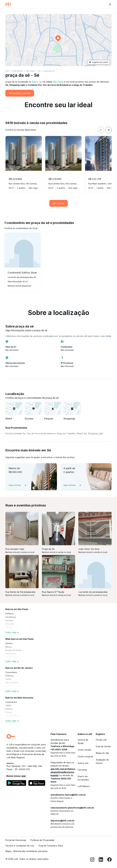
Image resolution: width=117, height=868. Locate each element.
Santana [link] (9, 643)
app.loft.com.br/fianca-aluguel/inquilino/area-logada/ (63, 772)
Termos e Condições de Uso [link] (20, 846)
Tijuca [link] (8, 686)
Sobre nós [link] (83, 763)
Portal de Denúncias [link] (16, 840)
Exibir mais (12, 632)
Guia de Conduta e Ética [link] (51, 846)
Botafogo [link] (10, 676)
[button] (58, 40)
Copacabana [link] (11, 672)
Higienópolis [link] (11, 654)
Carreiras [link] (82, 770)
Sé (39, 71)
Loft (7, 71)
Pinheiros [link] (9, 614)
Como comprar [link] (85, 757)
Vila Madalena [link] (12, 657)
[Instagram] (92, 860)
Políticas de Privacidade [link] (42, 840)
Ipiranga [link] (9, 709)
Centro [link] (8, 679)
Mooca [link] (8, 647)
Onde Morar (17, 71)
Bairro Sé (37, 82)
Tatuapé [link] (9, 627)
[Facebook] (109, 860)
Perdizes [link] (9, 620)
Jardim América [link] (12, 716)
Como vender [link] (85, 750)
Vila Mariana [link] (11, 617)
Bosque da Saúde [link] (13, 650)
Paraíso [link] (9, 712)
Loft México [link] (84, 786)
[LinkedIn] (101, 860)
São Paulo (30, 71)
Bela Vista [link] (10, 624)
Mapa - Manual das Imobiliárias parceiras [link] (26, 851)
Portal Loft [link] (101, 740)
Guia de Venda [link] (103, 746)
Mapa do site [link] (102, 753)
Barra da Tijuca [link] (12, 683)
